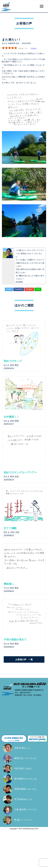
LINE (38, 289)
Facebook (19, 289)
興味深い (9, 584)
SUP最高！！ (11, 417)
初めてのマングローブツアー (20, 472)
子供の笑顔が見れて (15, 640)
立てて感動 (10, 528)
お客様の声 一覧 (24, 660)
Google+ (29, 289)
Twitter (9, 289)
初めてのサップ (13, 361)
